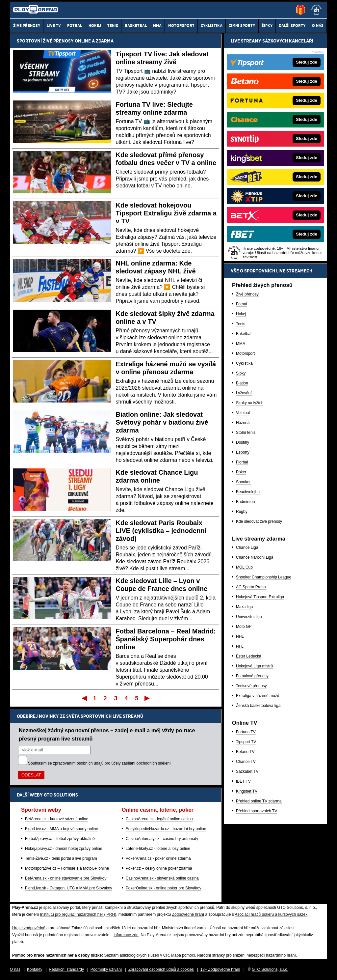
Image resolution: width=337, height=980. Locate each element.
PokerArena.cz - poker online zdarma (158, 858)
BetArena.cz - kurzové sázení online (57, 819)
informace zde (126, 935)
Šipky (241, 373)
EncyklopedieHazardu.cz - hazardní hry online (166, 829)
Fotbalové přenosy (252, 676)
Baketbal (244, 334)
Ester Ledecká (249, 656)
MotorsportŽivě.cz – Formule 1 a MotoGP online (67, 868)
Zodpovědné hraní (188, 914)
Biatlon (242, 383)
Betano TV (245, 752)
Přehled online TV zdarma (259, 801)
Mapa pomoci (183, 955)
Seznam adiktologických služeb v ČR (136, 955)
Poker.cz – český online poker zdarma (159, 868)
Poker (241, 472)
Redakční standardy (66, 969)
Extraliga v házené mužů (258, 696)
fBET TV (243, 781)
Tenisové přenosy (251, 686)
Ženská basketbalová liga (258, 706)
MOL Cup (244, 567)
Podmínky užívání (106, 969)
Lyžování (244, 393)
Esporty (243, 452)
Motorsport (245, 353)
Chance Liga (247, 547)
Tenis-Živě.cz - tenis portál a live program (61, 858)
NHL (240, 636)
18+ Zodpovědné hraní (220, 969)
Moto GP (244, 627)
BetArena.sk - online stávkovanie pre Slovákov (66, 878)
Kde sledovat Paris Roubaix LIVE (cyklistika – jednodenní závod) (161, 531)
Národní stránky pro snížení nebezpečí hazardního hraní (246, 955)
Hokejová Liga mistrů (254, 666)
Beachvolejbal (248, 492)
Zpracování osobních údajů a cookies (161, 969)
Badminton (245, 502)
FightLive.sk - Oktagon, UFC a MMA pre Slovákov (69, 888)
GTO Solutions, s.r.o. (270, 969)
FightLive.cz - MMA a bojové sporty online (62, 829)
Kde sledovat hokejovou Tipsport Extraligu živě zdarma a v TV (166, 213)
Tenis (241, 324)
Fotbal (241, 304)
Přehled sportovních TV (257, 811)
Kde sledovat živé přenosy (259, 521)
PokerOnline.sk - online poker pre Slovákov (164, 888)
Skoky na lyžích (250, 403)
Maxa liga (244, 607)
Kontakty (35, 969)
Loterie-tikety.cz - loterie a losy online (158, 849)
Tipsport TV (246, 742)
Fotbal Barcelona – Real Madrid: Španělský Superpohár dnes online (166, 639)
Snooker (243, 482)
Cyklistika (244, 363)
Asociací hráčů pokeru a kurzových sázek (271, 914)
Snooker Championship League (264, 577)
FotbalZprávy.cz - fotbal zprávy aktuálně (60, 839)
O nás (15, 969)
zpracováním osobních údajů (78, 763)
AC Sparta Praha (251, 587)
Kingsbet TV (247, 791)
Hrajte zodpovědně (29, 928)
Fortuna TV (246, 732)
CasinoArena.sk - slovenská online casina (162, 878)
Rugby (242, 512)
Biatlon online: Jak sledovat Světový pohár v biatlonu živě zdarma (162, 422)
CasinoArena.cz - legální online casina (159, 819)
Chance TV (246, 762)
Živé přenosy (247, 294)
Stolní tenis (246, 433)
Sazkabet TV (247, 771)
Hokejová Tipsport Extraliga (260, 597)
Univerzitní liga (249, 617)
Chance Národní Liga (255, 557)
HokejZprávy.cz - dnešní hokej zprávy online (64, 849)
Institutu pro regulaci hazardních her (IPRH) (78, 914)
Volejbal (243, 413)
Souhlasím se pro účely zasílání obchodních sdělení (99, 763)
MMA (241, 344)
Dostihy (243, 442)
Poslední (148, 698)
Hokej (241, 314)
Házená (243, 423)
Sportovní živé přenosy (45, 41)
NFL (240, 646)
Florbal (242, 462)
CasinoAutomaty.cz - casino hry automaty (162, 839)
